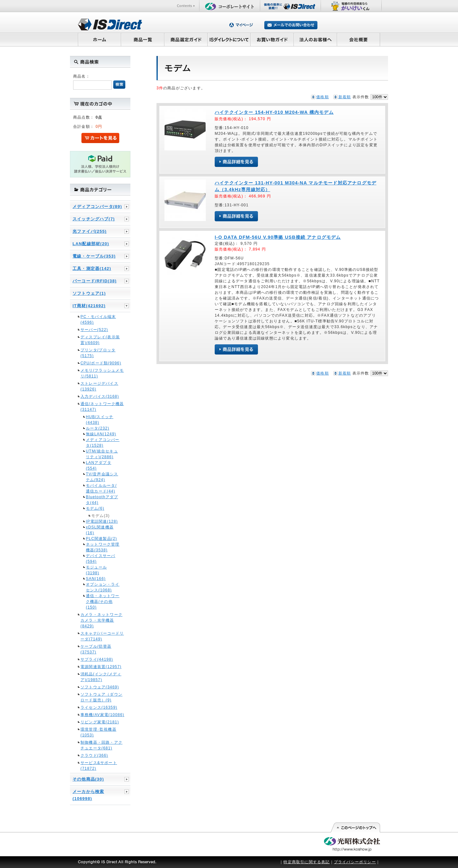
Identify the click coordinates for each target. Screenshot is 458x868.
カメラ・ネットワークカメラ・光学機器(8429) (101, 620)
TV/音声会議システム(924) (102, 477)
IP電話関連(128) (102, 521)
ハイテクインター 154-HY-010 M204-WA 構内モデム (274, 112)
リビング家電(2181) (100, 722)
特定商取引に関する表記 (306, 862)
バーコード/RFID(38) (95, 281)
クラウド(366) (94, 755)
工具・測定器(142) (92, 269)
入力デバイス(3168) (100, 396)
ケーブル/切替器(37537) (96, 649)
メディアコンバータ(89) (97, 207)
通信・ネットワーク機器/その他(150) (103, 602)
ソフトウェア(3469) (100, 687)
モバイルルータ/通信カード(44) (101, 488)
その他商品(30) (88, 779)
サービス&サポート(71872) (99, 766)
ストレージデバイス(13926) (99, 386)
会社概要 (359, 39)
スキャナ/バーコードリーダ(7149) (102, 636)
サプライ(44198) (97, 659)
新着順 (345, 97)
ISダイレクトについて (229, 39)
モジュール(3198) (96, 570)
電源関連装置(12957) (101, 667)
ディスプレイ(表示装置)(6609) (100, 340)
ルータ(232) (98, 428)
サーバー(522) (94, 330)
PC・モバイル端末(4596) (98, 320)
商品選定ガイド (186, 39)
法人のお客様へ (316, 39)
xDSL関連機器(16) (100, 530)
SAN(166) (96, 579)
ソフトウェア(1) (89, 293)
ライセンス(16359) (99, 707)
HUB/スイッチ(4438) (100, 420)
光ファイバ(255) (90, 231)
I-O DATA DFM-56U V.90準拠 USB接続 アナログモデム (278, 237)
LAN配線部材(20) (91, 244)
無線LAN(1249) (101, 434)
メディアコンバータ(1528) (103, 443)
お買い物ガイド (272, 39)
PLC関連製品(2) (101, 539)
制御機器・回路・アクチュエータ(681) (101, 745)
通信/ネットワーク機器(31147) (102, 407)
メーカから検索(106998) (88, 795)
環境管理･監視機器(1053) (98, 732)
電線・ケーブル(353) (94, 256)
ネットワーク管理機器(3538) (103, 547)
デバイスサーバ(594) (101, 559)
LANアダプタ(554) (99, 465)
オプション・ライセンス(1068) (103, 587)
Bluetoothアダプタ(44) (102, 500)
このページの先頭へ (355, 828)
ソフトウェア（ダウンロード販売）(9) (101, 697)
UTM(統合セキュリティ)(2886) (102, 454)
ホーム (99, 39)
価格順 (323, 97)
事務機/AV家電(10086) (102, 715)
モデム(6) (95, 508)
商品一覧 (142, 39)
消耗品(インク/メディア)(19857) (101, 677)
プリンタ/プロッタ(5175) (98, 353)
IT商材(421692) (89, 306)
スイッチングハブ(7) (94, 219)
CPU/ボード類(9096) (101, 363)
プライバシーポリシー (355, 862)
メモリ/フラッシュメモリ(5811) (102, 373)
